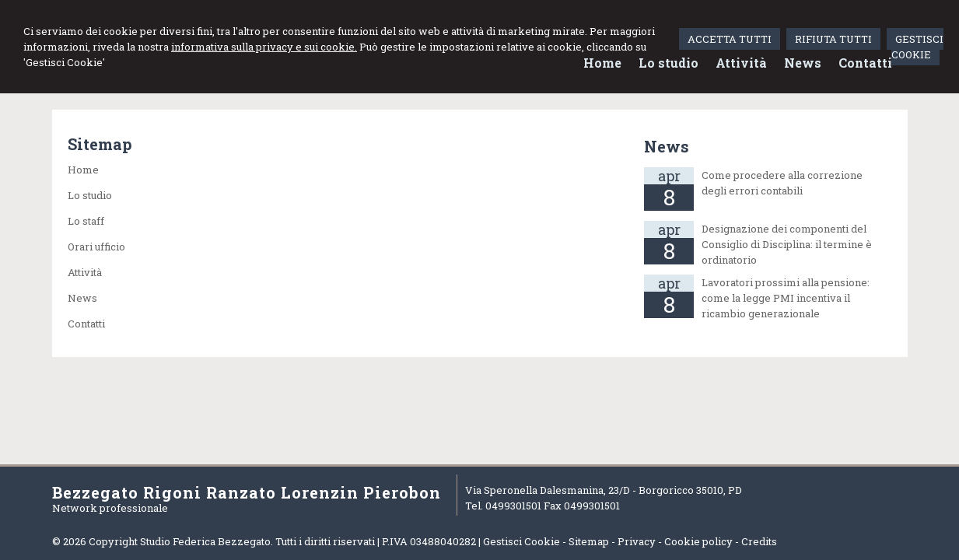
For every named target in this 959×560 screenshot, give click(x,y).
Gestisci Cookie (521, 541)
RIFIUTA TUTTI (833, 39)
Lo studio (90, 195)
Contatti (86, 324)
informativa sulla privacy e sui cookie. (264, 47)
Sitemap (589, 541)
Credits (759, 541)
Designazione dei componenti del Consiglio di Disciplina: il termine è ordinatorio (787, 244)
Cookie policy (698, 541)
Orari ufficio (96, 247)
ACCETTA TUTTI (730, 39)
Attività (85, 272)
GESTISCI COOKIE (917, 47)
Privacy (637, 541)
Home (83, 170)
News (82, 298)
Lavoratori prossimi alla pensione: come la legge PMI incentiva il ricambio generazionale (786, 298)
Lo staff (86, 221)
